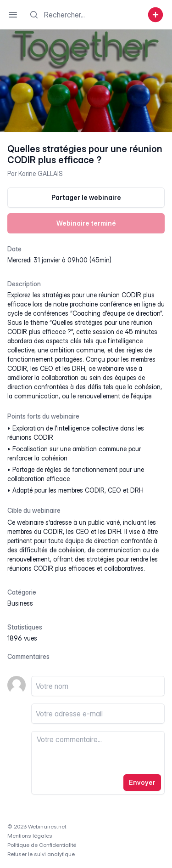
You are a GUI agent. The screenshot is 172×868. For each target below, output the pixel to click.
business (20, 603)
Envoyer (142, 782)
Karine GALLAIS (41, 173)
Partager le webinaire (86, 197)
